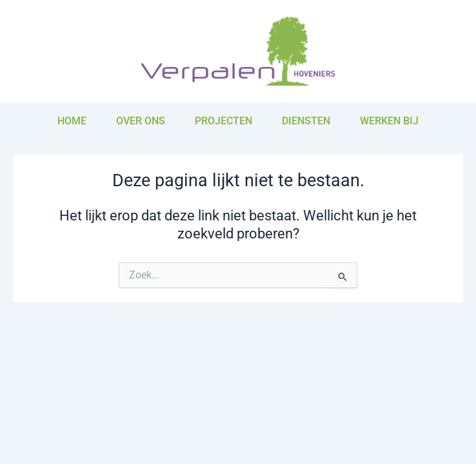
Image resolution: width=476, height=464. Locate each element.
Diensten (306, 121)
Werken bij (389, 121)
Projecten (223, 121)
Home (72, 121)
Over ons (141, 121)
